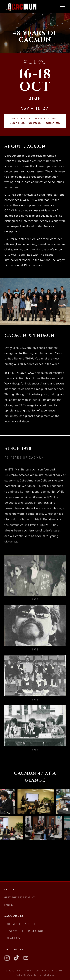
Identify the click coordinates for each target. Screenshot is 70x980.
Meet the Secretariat (19, 898)
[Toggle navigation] (63, 7)
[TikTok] (16, 958)
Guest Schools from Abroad (25, 931)
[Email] (26, 958)
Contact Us (12, 938)
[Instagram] (7, 958)
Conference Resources (21, 924)
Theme (8, 905)
